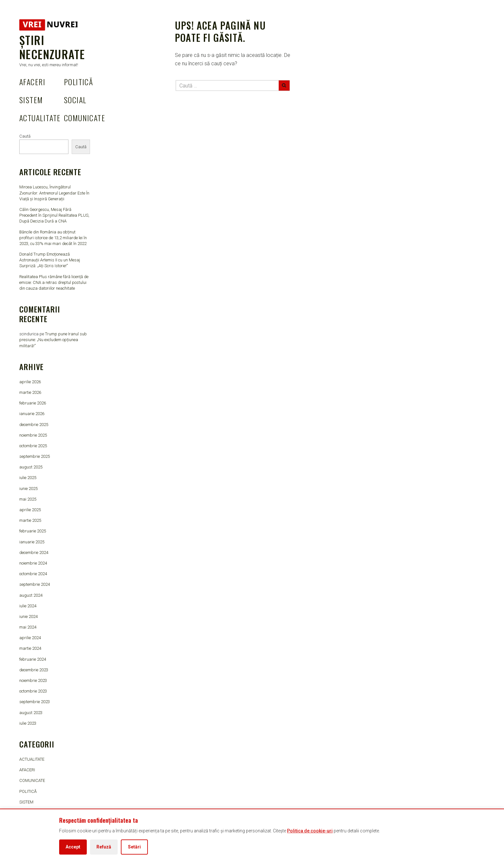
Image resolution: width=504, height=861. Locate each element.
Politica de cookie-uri (310, 831)
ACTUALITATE (40, 118)
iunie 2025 (28, 489)
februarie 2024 (33, 659)
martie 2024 (30, 648)
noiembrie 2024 (33, 563)
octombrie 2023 (33, 691)
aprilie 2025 (30, 510)
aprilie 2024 (30, 638)
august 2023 (31, 713)
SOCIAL (75, 100)
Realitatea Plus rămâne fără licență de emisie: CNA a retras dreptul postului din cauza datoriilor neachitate (54, 282)
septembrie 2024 (35, 584)
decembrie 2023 (34, 670)
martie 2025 (30, 520)
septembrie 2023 (35, 702)
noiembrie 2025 (33, 435)
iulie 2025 (28, 478)
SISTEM (31, 100)
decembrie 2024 (34, 553)
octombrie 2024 (33, 574)
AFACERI (32, 82)
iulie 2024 (28, 606)
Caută (25, 136)
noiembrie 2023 (33, 680)
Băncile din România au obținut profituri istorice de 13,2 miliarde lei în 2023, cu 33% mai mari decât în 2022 (53, 238)
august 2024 (31, 595)
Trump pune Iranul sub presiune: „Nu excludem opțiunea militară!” (53, 340)
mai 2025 (28, 499)
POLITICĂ (79, 82)
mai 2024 (28, 627)
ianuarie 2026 (32, 414)
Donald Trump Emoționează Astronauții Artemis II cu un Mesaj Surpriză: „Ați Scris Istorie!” (50, 260)
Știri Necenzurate (52, 47)
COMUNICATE (85, 118)
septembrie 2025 (35, 456)
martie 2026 (30, 392)
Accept (73, 847)
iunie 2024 (28, 616)
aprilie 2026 (30, 382)
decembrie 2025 (34, 425)
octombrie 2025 (33, 446)
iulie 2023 (28, 723)
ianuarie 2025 (32, 542)
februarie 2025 (33, 531)
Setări (134, 847)
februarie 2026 (33, 403)
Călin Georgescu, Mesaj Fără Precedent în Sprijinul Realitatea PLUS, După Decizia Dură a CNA (54, 215)
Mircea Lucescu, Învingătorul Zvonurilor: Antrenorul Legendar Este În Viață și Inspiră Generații (54, 193)
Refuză (104, 847)
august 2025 (31, 467)
